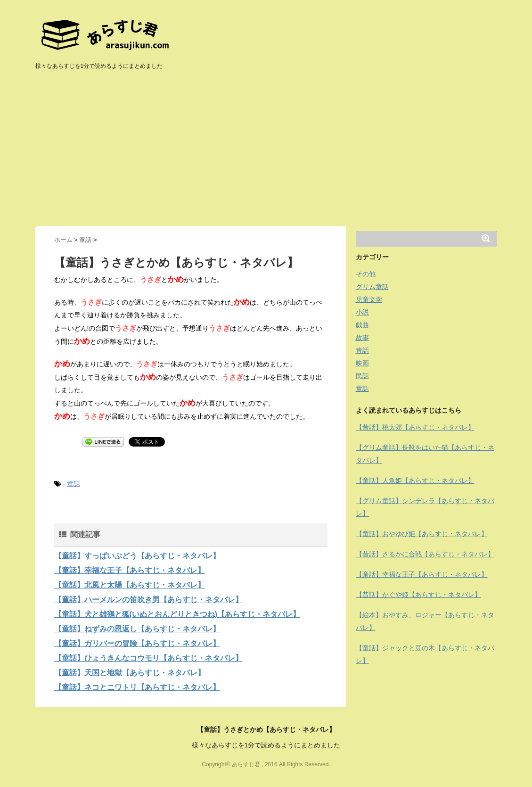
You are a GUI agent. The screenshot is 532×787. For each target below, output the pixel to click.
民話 (362, 376)
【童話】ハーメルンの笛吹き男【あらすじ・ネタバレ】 (148, 600)
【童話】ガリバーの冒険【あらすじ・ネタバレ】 (137, 643)
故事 (362, 338)
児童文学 (369, 299)
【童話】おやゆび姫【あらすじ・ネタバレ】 (422, 534)
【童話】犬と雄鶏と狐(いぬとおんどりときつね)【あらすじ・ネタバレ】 (177, 614)
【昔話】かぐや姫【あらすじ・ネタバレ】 (418, 595)
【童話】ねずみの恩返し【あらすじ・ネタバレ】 (137, 629)
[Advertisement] (266, 156)
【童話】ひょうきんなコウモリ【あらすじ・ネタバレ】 (148, 658)
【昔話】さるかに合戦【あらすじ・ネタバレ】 (425, 554)
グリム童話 (372, 287)
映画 (362, 363)
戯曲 (362, 325)
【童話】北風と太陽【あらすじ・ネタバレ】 (130, 585)
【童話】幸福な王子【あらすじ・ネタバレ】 (130, 570)
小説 (362, 312)
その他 (366, 274)
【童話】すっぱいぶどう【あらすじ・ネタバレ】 (137, 556)
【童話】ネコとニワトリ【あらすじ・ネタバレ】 (137, 687)
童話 (74, 484)
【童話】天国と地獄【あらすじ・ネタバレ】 (130, 673)
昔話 (362, 350)
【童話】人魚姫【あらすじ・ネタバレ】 (415, 480)
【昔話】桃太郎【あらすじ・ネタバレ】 (415, 427)
